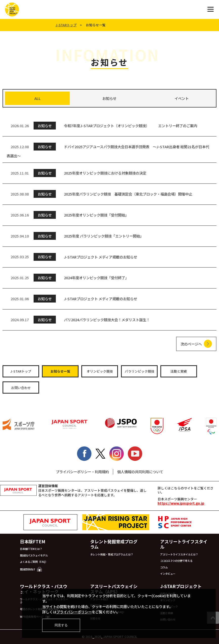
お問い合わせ (21, 388)
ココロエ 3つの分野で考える (176, 561)
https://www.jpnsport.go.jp (181, 503)
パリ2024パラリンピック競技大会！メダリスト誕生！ (78, 320)
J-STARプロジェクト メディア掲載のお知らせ (72, 257)
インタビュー (168, 574)
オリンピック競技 (100, 371)
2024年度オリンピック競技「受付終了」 (68, 278)
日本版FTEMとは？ (31, 549)
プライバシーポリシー (74, 612)
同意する (61, 625)
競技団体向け (31, 569)
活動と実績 (179, 371)
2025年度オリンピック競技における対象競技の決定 (76, 173)
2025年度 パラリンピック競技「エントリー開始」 (75, 236)
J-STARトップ (66, 25)
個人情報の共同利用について (140, 472)
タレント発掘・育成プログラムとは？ (112, 554)
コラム (164, 567)
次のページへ (191, 344)
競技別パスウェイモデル (34, 555)
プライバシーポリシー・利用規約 (82, 472)
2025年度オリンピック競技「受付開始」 (68, 215)
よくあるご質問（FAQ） (34, 562)
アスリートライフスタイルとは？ (179, 554)
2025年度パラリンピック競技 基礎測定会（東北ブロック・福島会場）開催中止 (99, 194)
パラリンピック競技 (140, 371)
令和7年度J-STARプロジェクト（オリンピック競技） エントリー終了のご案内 (102, 126)
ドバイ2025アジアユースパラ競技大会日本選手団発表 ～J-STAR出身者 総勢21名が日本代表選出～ (108, 151)
